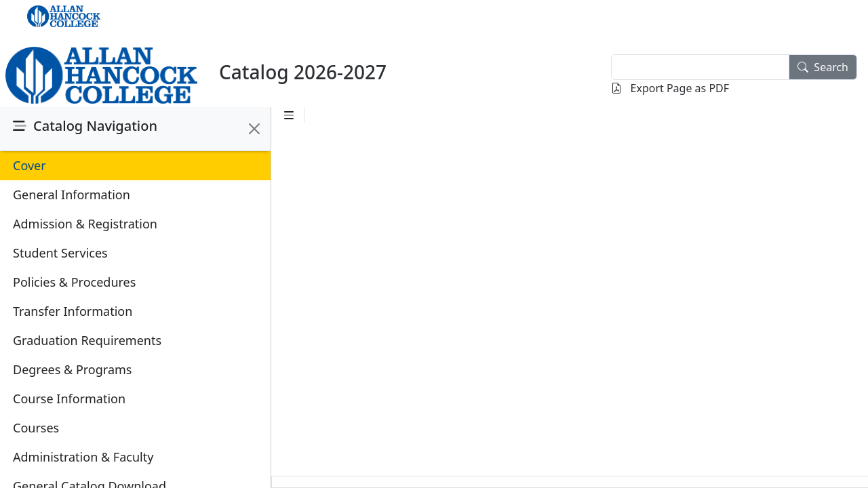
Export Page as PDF (670, 88)
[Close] (254, 129)
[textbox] (700, 67)
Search (823, 67)
